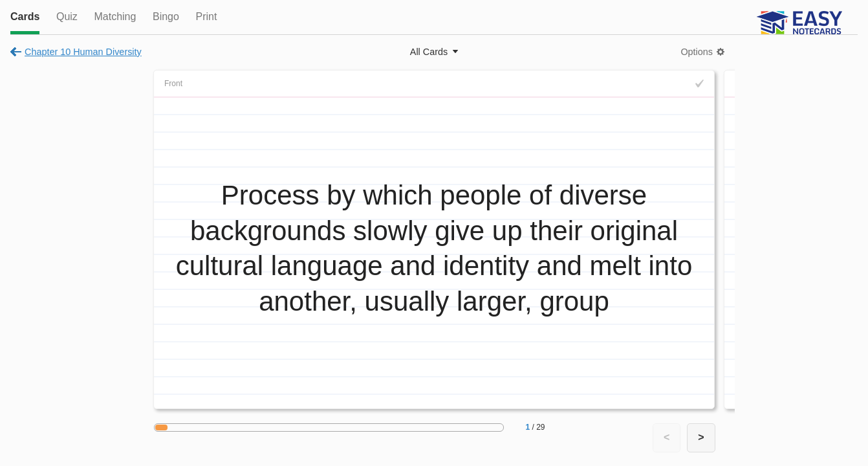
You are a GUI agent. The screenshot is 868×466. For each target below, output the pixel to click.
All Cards (429, 52)
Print (206, 17)
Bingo (166, 17)
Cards (25, 17)
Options (697, 52)
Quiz (67, 17)
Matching (115, 17)
